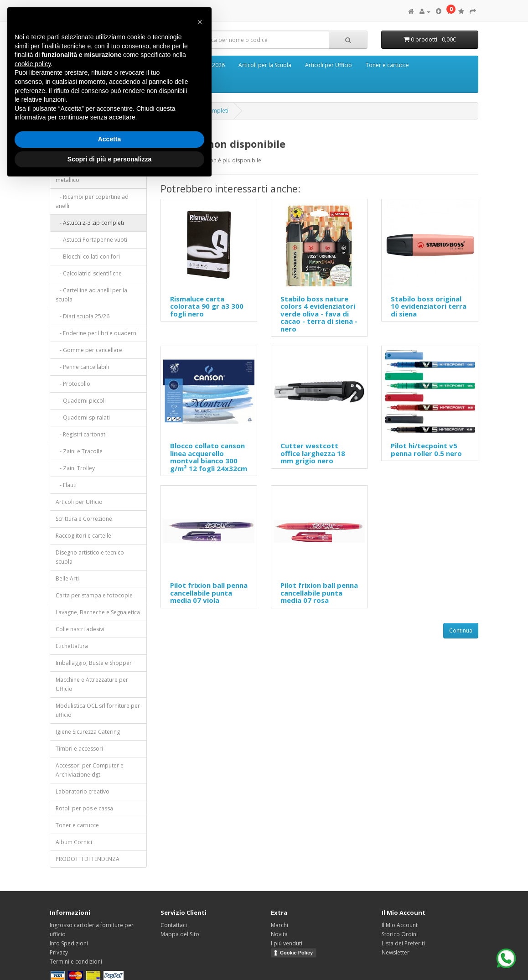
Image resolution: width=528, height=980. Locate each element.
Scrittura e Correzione (84, 519)
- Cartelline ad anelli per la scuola (91, 295)
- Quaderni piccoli (81, 401)
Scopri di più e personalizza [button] (109, 159)
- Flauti (66, 485)
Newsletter (396, 952)
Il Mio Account (400, 925)
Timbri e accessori (79, 749)
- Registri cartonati (81, 434)
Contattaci (174, 925)
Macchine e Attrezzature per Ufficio (92, 684)
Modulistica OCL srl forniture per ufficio (98, 710)
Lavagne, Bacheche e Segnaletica (98, 612)
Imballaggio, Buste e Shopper (94, 663)
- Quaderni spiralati (83, 417)
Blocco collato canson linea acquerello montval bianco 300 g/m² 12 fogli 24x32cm (209, 457)
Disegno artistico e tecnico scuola (90, 557)
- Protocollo (73, 384)
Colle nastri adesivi (80, 629)
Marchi (280, 925)
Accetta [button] (110, 139)
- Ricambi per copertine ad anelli (92, 201)
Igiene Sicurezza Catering (88, 732)
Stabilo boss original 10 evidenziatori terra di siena (429, 306)
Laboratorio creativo (83, 791)
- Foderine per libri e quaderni (97, 333)
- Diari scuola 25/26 (83, 316)
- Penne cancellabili (82, 367)
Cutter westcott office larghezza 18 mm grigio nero (313, 453)
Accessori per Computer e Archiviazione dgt (90, 770)
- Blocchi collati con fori (88, 257)
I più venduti (287, 943)
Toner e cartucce (387, 65)
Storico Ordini (400, 934)
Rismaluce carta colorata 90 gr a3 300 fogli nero (207, 306)
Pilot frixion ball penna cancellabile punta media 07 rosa (319, 593)
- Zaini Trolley (75, 468)
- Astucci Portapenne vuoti (91, 240)
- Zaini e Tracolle (79, 451)
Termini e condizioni (76, 962)
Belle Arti (67, 578)
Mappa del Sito (180, 934)
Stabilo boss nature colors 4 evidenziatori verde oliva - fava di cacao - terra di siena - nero (319, 314)
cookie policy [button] (33, 64)
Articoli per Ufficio (329, 65)
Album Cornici (74, 842)
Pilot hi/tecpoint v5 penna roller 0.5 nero (426, 449)
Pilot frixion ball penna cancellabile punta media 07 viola (209, 593)
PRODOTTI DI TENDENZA (88, 859)
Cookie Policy (296, 953)
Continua (461, 630)
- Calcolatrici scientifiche (89, 273)
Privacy (59, 952)
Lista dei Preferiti (403, 943)
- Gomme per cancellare (89, 350)
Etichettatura (72, 646)
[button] (200, 22)
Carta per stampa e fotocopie (94, 595)
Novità (279, 934)
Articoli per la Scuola (265, 65)
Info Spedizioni (69, 943)
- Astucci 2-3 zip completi (90, 223)
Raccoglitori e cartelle (83, 536)
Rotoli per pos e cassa (84, 808)
